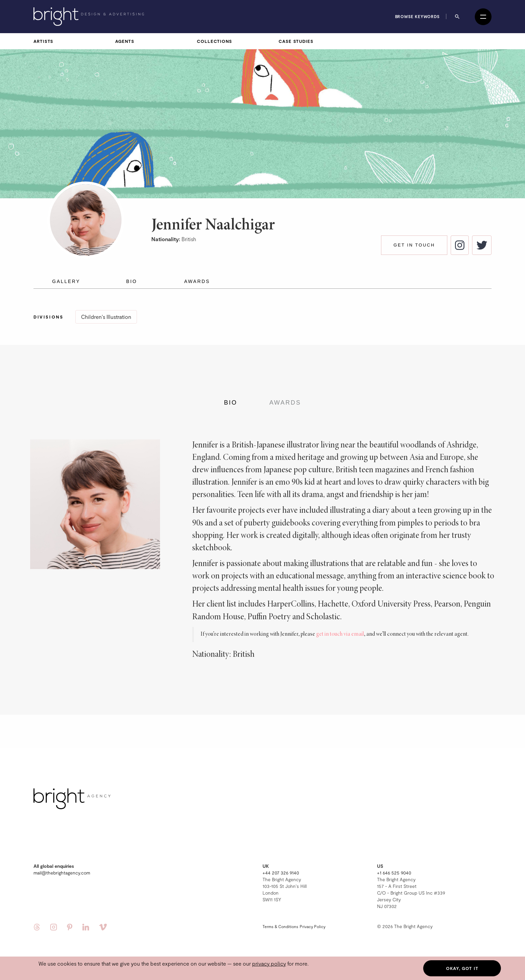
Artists (43, 41)
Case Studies (296, 41)
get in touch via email (340, 634)
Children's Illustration (106, 317)
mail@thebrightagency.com (62, 873)
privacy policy (269, 963)
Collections (214, 41)
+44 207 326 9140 (281, 873)
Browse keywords (418, 16)
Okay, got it (462, 968)
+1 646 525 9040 (394, 873)
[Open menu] (483, 17)
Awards (197, 281)
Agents (125, 41)
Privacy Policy (313, 926)
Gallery (66, 281)
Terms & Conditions (280, 926)
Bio (132, 281)
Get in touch (414, 245)
